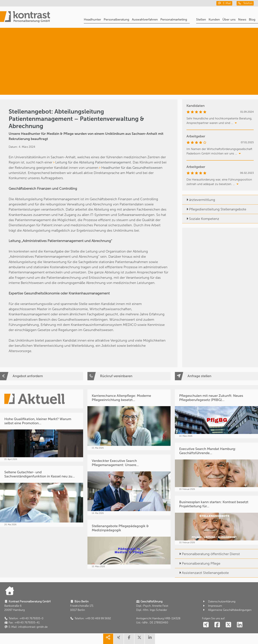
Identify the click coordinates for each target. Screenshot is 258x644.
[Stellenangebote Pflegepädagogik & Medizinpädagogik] (129, 544)
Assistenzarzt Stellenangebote (202, 573)
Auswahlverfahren (145, 20)
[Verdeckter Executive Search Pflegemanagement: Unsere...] (129, 485)
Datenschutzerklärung (219, 601)
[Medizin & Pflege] (212, 79)
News (242, 20)
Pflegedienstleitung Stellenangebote (214, 209)
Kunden (214, 20)
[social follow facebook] (217, 625)
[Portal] (25, 17)
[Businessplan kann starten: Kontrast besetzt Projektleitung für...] (216, 520)
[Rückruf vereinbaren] (129, 376)
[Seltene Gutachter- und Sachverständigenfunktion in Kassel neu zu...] (42, 496)
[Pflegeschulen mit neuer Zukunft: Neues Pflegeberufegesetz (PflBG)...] (216, 414)
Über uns (229, 20)
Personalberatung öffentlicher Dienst (207, 554)
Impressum (212, 606)
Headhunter (92, 20)
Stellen (201, 20)
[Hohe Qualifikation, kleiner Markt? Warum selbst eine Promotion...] (42, 437)
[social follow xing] (206, 625)
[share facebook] (129, 639)
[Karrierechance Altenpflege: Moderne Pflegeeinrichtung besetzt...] (129, 420)
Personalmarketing (174, 20)
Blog (252, 20)
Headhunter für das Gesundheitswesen (132, 168)
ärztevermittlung (199, 200)
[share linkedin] (150, 639)
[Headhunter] (217, 43)
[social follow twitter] (228, 625)
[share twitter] (139, 639)
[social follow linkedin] (240, 625)
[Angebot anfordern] (42, 376)
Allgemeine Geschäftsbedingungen (227, 610)
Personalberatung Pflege (198, 563)
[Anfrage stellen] (216, 376)
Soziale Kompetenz (201, 219)
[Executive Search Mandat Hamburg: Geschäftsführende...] (216, 467)
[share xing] (119, 639)
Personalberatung (116, 20)
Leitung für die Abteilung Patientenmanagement (93, 162)
